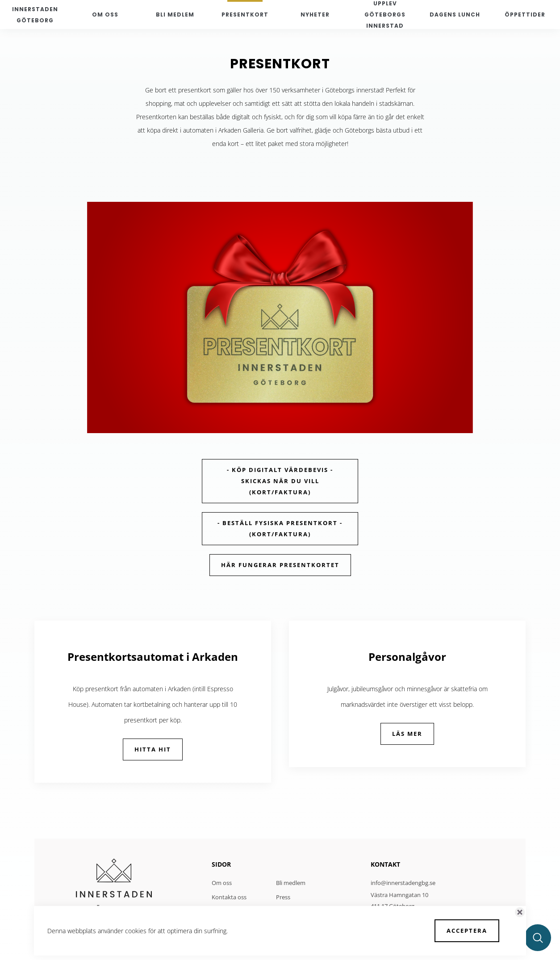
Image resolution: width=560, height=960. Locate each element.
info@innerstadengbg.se (403, 883)
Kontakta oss (229, 897)
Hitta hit (153, 749)
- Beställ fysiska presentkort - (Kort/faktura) (280, 528)
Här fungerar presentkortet (280, 565)
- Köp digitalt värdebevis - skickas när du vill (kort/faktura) (280, 481)
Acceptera (467, 931)
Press (283, 897)
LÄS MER (407, 734)
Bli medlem (291, 883)
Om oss (222, 883)
